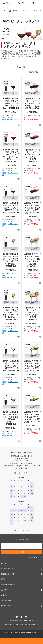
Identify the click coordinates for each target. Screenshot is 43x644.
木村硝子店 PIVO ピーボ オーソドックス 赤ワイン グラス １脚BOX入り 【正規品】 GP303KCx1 (11, 208)
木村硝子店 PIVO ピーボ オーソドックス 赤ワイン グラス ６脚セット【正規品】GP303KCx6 (32, 208)
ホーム (3, 11)
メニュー (7, 3)
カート (36, 3)
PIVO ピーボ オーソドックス (32, 11)
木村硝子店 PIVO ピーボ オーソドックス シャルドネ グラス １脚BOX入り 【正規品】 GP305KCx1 (11, 418)
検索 (21, 3)
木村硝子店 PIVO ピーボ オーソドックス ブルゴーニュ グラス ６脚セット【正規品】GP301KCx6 (32, 156)
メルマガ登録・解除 (16, 621)
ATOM (31, 621)
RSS (25, 621)
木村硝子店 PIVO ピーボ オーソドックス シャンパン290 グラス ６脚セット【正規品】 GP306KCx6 (32, 314)
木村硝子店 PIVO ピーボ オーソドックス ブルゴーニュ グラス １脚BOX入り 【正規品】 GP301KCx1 (11, 156)
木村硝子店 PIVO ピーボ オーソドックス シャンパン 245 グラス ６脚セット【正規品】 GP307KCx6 (32, 260)
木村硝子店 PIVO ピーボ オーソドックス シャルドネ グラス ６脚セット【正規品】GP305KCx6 (32, 417)
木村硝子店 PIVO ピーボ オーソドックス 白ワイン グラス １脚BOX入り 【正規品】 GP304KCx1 (11, 366)
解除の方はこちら (35, 558)
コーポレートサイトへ (22, 473)
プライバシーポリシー (31, 625)
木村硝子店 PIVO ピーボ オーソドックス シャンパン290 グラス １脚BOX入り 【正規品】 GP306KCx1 (11, 314)
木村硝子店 (14, 12)
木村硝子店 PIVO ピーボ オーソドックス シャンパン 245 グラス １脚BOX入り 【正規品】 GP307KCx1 (11, 260)
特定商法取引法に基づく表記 (14, 625)
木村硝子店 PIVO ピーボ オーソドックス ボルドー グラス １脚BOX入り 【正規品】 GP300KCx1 (11, 103)
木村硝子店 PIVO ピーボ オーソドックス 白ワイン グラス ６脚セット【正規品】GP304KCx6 (32, 366)
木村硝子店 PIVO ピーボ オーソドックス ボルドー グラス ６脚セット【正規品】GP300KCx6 (32, 103)
